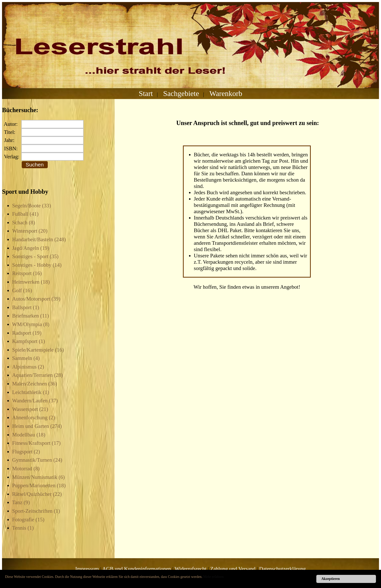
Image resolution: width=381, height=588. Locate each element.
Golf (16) (22, 290)
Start (146, 93)
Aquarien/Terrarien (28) (38, 375)
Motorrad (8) (26, 469)
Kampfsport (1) (29, 341)
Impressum (87, 569)
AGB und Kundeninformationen (137, 569)
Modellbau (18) (29, 435)
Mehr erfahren (213, 577)
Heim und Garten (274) (37, 426)
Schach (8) (23, 223)
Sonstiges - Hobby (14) (37, 265)
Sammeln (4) (26, 358)
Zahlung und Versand (233, 569)
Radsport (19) (27, 333)
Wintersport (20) (30, 231)
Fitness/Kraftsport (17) (36, 443)
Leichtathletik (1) (31, 392)
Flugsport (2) (26, 452)
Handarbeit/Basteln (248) (39, 239)
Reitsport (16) (27, 273)
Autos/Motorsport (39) (36, 299)
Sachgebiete (181, 93)
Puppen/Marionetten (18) (39, 485)
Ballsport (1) (26, 307)
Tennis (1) (23, 528)
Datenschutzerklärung (282, 569)
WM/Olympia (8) (31, 324)
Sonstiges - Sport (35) (35, 256)
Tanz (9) (21, 502)
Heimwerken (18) (31, 282)
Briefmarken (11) (31, 316)
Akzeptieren (331, 579)
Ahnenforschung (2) (34, 418)
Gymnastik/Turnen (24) (37, 460)
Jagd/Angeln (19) (31, 248)
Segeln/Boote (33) (31, 206)
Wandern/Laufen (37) (35, 401)
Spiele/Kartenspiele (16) (38, 350)
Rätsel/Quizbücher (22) (37, 494)
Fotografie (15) (28, 520)
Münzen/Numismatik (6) (38, 477)
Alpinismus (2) (28, 367)
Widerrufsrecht (190, 569)
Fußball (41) (25, 214)
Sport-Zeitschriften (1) (36, 511)
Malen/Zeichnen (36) (35, 384)
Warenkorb (226, 93)
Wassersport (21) (30, 409)
